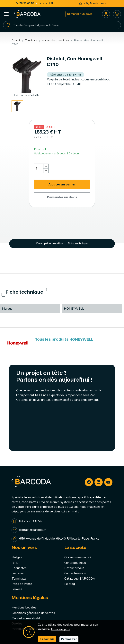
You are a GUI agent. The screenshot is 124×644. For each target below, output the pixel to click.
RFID (15, 563)
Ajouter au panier (62, 184)
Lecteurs (18, 573)
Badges (17, 557)
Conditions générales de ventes (33, 613)
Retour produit (74, 568)
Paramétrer (69, 639)
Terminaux (19, 579)
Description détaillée (50, 244)
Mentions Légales (24, 607)
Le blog (70, 584)
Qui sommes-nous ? (78, 557)
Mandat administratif (26, 618)
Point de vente (22, 584)
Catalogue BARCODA (80, 579)
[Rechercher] (62, 25)
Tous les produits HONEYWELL (64, 339)
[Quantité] (39, 168)
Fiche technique (78, 244)
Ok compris (47, 639)
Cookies (17, 589)
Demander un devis (80, 14)
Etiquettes (19, 568)
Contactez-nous (75, 563)
